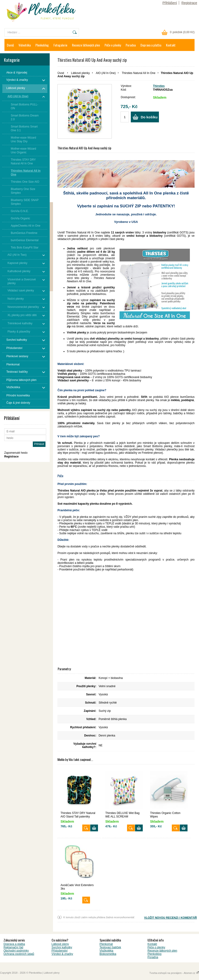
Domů (10, 45)
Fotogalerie (60, 45)
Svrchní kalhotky (62, 947)
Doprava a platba (151, 45)
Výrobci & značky (62, 954)
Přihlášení (170, 3)
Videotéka (25, 45)
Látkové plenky (80, 73)
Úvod (61, 73)
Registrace (189, 3)
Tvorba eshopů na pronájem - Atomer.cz (174, 973)
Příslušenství (60, 951)
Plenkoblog (42, 45)
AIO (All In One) (106, 73)
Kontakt (171, 45)
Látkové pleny (60, 944)
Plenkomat (106, 944)
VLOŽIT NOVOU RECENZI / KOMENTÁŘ (171, 918)
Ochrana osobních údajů (19, 954)
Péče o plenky (113, 45)
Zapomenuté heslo (16, 453)
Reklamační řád (13, 947)
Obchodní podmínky (16, 951)
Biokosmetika (108, 954)
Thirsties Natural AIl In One (139, 73)
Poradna (131, 45)
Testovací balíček (110, 947)
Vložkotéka (107, 951)
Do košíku (149, 117)
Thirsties (159, 86)
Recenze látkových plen (86, 45)
